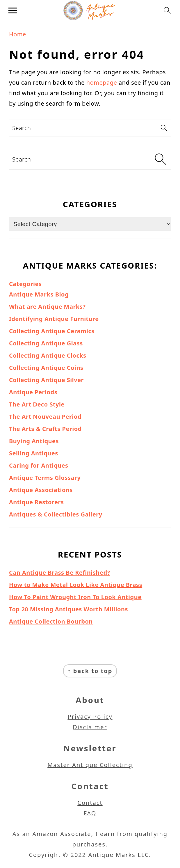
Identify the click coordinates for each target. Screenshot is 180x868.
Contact (90, 803)
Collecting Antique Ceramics (52, 331)
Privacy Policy (90, 717)
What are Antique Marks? (47, 307)
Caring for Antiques (39, 465)
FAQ (90, 813)
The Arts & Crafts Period (45, 429)
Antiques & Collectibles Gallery (56, 514)
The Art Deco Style (37, 404)
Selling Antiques (34, 453)
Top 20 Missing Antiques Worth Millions (68, 609)
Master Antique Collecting (90, 765)
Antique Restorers (36, 502)
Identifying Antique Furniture (54, 319)
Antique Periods (33, 392)
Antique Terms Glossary (45, 478)
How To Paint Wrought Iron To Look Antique (75, 597)
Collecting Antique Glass (46, 343)
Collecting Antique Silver (46, 380)
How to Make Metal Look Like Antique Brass (76, 585)
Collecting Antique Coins (46, 368)
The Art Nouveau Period (45, 417)
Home (18, 34)
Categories (25, 284)
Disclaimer (90, 727)
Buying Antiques (34, 441)
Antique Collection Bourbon (51, 621)
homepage (102, 82)
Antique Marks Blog (39, 294)
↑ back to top (90, 671)
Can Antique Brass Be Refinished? (60, 573)
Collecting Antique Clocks (48, 355)
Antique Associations (41, 490)
